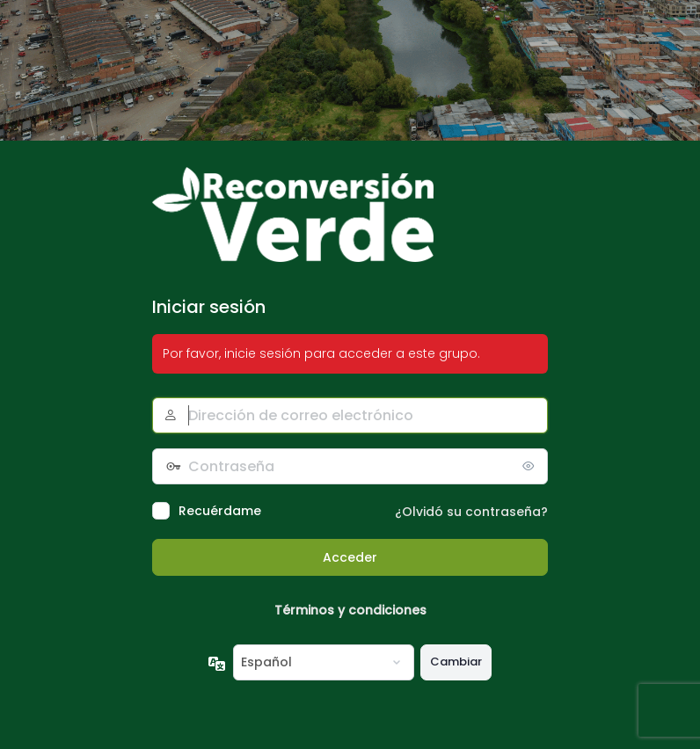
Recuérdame (220, 511)
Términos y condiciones (350, 610)
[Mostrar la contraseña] (530, 466)
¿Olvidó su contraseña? (471, 512)
